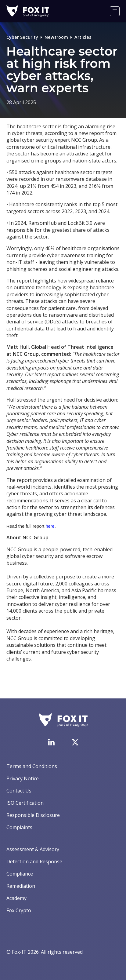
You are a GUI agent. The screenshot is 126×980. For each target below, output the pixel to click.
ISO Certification (25, 803)
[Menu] (115, 11)
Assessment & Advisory (33, 849)
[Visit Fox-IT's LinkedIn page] (51, 742)
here (50, 526)
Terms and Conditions (32, 766)
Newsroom (56, 37)
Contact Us (19, 791)
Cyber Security (22, 37)
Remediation (21, 886)
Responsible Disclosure (33, 815)
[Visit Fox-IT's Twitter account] (75, 742)
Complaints (19, 827)
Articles (83, 37)
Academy (16, 898)
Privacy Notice (23, 778)
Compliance (20, 874)
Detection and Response (34, 862)
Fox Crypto (19, 910)
